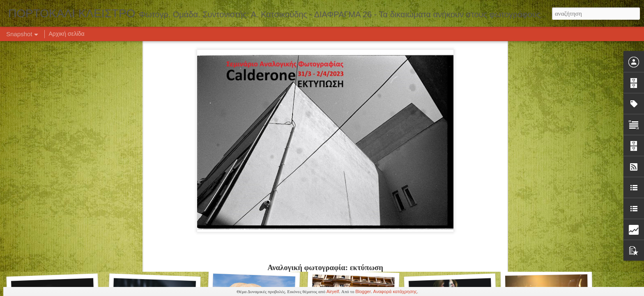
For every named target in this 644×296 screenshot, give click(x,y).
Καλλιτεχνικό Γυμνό (254, 253)
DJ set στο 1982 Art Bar (350, 146)
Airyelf (333, 291)
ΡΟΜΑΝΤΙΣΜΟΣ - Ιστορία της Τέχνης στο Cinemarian (284, 141)
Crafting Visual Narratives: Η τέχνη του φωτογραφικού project (490, 147)
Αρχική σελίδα (66, 34)
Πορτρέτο (351, 258)
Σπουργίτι (152, 254)
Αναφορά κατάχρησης (395, 291)
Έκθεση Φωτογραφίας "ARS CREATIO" (68, 258)
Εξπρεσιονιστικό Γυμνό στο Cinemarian (164, 147)
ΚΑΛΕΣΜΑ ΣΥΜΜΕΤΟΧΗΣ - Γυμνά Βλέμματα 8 (78, 145)
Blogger (363, 291)
